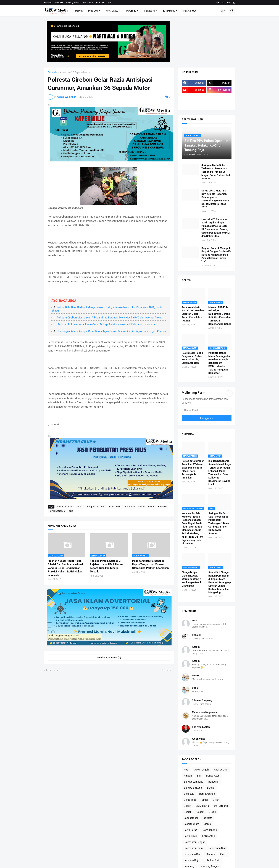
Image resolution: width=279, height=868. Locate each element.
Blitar (216, 800)
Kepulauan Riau (193, 854)
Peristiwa (189, 11)
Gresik (212, 812)
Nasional (112, 11)
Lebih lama (166, 670)
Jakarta (208, 818)
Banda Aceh (213, 776)
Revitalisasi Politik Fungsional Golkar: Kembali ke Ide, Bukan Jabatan (192, 358)
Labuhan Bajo (192, 860)
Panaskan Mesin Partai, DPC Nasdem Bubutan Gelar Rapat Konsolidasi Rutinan (193, 314)
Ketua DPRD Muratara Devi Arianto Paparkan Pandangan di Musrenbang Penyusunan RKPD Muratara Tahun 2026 (216, 199)
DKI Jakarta (202, 806)
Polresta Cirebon (57, 511)
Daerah (93, 11)
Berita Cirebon (115, 507)
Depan (79, 11)
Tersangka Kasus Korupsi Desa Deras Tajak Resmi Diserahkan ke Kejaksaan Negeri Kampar (111, 331)
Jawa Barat (190, 830)
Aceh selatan (221, 770)
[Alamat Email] (207, 410)
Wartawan (88, 3)
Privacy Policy (73, 3)
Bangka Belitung (193, 788)
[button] (223, 11)
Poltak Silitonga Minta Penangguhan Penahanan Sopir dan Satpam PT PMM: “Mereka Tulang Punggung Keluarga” (220, 363)
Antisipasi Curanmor (96, 507)
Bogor (187, 806)
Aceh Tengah (202, 770)
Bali (199, 776)
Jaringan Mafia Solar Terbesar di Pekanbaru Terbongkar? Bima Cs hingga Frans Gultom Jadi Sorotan (216, 172)
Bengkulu (189, 794)
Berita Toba (190, 800)
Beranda (48, 3)
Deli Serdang (221, 806)
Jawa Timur (190, 836)
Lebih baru (52, 670)
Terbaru (149, 11)
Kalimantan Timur (194, 848)
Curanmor (130, 507)
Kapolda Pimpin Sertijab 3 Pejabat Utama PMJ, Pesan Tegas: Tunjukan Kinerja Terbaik (106, 566)
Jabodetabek (191, 818)
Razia (70, 511)
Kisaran (211, 854)
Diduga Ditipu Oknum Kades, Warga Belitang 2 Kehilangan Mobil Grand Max (192, 579)
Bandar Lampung (194, 782)
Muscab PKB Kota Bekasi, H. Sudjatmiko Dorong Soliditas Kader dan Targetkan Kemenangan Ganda (220, 316)
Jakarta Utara (192, 824)
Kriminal (169, 11)
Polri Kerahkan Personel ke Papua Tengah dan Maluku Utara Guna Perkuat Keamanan (150, 565)
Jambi (208, 824)
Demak (188, 812)
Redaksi (59, 3)
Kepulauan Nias (217, 848)
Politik (131, 11)
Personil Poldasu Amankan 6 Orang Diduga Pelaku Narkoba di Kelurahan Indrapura (106, 325)
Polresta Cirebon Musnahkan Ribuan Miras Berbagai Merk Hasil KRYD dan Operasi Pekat (109, 318)
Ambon (188, 776)
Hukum (152, 507)
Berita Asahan (207, 794)
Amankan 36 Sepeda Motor (75, 72)
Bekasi (211, 788)
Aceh (187, 770)
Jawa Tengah (209, 830)
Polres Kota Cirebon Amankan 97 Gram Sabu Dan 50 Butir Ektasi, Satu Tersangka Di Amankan (193, 469)
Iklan (110, 3)
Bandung (213, 782)
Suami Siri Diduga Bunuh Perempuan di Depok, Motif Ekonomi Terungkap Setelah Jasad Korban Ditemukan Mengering (220, 582)
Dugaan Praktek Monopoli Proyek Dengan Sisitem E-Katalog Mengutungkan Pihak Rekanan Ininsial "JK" (216, 255)
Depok (200, 812)
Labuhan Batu (212, 860)
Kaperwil (100, 3)
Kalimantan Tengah (195, 842)
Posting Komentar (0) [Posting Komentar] (109, 658)
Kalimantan (209, 836)
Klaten (224, 854)
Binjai (205, 800)
